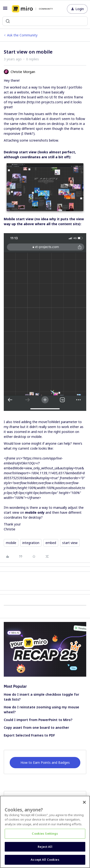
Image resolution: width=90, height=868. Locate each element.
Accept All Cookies (45, 860)
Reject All (45, 847)
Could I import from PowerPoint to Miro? (38, 720)
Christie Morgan (23, 72)
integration (31, 543)
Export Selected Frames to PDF (29, 735)
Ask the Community (22, 35)
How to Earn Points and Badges (45, 762)
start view (70, 543)
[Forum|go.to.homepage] (32, 9)
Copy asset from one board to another (36, 727)
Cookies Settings (45, 833)
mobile (11, 543)
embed (51, 543)
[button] (5, 10)
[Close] (84, 802)
